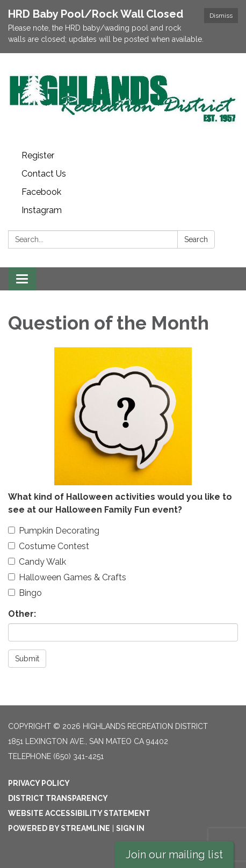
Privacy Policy (39, 783)
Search (196, 239)
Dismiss (221, 16)
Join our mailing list (174, 855)
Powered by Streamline (59, 828)
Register (38, 155)
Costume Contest (49, 546)
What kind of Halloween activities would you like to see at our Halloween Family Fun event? (120, 503)
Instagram (42, 210)
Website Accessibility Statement (79, 813)
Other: (22, 614)
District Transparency (58, 798)
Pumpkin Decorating (54, 531)
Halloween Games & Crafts (67, 577)
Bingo (25, 593)
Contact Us (44, 174)
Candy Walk (37, 562)
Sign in (130, 828)
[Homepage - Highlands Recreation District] (123, 100)
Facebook (41, 192)
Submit (27, 659)
